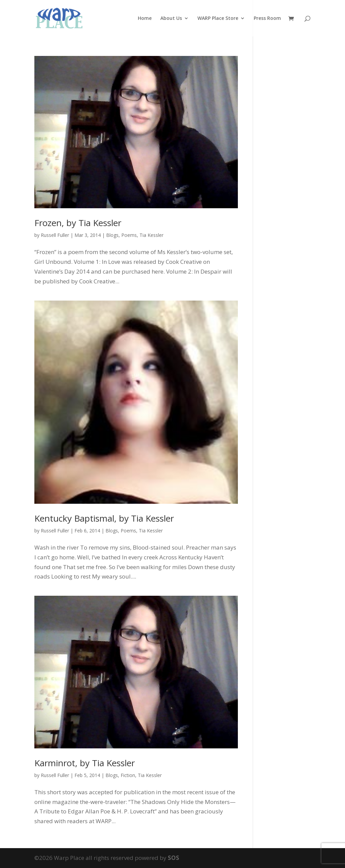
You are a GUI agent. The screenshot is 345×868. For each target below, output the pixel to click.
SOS (174, 858)
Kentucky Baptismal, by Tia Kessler (104, 518)
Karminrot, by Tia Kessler (85, 763)
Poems (129, 235)
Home (145, 19)
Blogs (112, 235)
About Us (171, 19)
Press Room (267, 19)
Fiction (128, 775)
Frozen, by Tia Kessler (78, 223)
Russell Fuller (55, 235)
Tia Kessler (151, 235)
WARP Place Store (218, 19)
